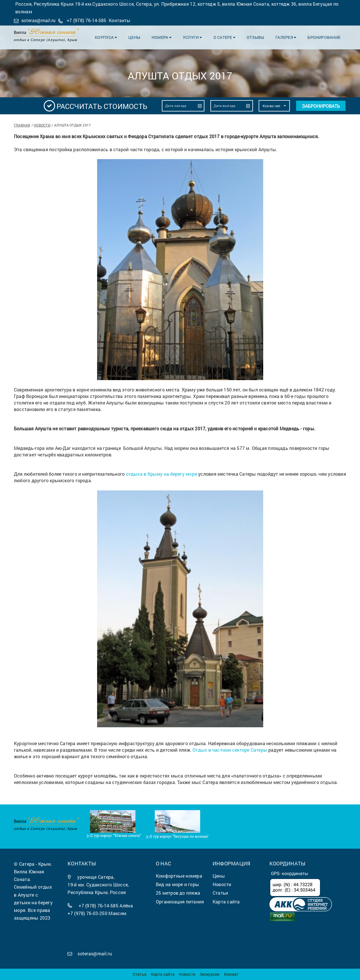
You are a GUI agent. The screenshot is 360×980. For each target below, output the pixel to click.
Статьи (140, 974)
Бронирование (324, 37)
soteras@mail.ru (38, 20)
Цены (134, 37)
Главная (22, 125)
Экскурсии (210, 974)
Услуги (192, 37)
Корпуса (106, 37)
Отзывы (255, 37)
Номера (162, 37)
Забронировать (321, 106)
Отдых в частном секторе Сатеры (230, 750)
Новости (42, 125)
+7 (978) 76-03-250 (87, 913)
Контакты (120, 20)
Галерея (286, 37)
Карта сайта (163, 974)
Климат (231, 974)
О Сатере (224, 37)
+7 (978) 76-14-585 (87, 20)
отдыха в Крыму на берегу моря (162, 474)
